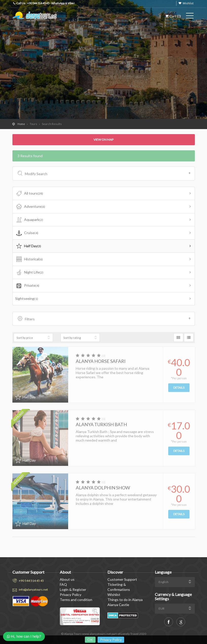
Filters (104, 319)
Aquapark (29, 220)
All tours (29, 194)
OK (90, 640)
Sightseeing (27, 298)
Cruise (27, 233)
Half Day (28, 246)
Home (21, 124)
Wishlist (188, 3)
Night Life (29, 273)
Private (27, 286)
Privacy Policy (111, 640)
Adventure (30, 207)
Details (179, 388)
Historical (29, 259)
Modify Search (104, 173)
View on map (103, 140)
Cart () (173, 16)
